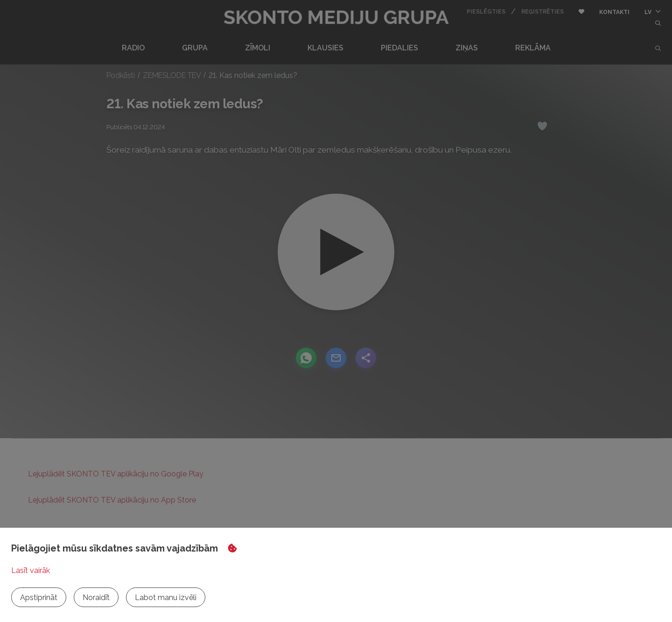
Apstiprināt (39, 598)
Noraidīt (96, 598)
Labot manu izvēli (166, 598)
